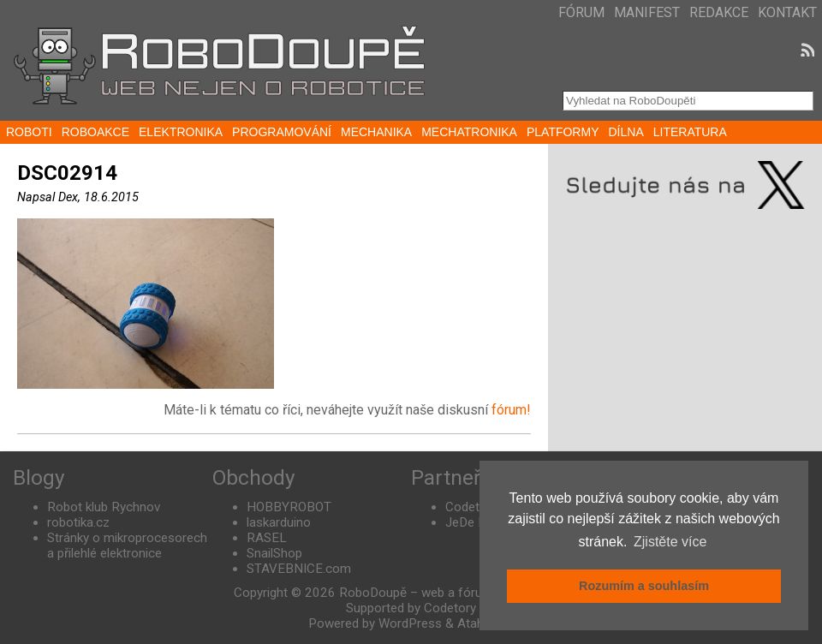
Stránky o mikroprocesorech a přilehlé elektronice (127, 546)
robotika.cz (78, 522)
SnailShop (274, 553)
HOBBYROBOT (289, 507)
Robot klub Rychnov (104, 507)
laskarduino (279, 522)
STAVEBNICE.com (299, 569)
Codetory (471, 507)
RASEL (267, 538)
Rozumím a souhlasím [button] (644, 586)
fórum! (511, 410)
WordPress (410, 623)
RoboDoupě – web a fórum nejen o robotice (464, 593)
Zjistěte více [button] (670, 542)
